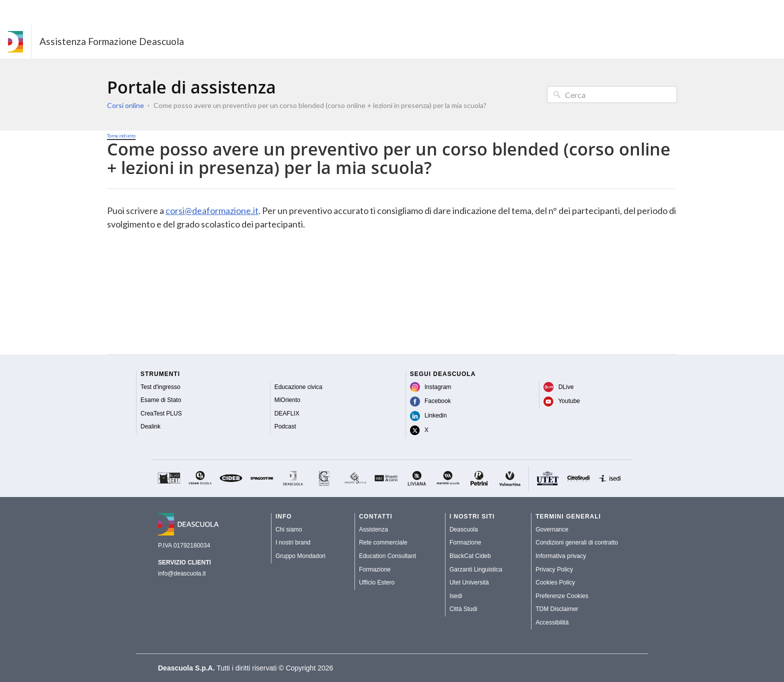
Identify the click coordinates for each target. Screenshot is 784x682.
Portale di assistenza (191, 87)
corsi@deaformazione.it (212, 210)
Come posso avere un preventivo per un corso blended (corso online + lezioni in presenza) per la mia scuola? (320, 105)
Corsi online (125, 105)
